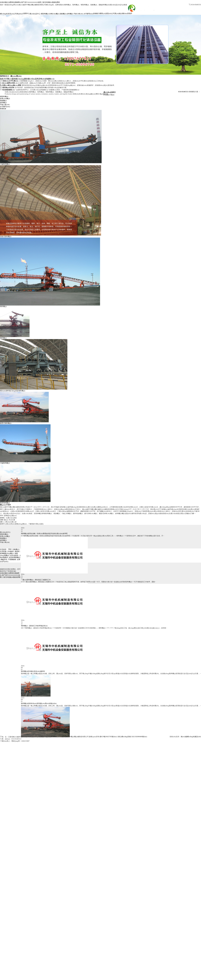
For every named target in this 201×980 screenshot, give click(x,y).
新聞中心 (27, 14)
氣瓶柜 (17, 551)
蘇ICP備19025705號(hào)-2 (109, 737)
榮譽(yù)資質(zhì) (106, 14)
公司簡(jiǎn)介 (18, 14)
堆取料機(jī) (45, 14)
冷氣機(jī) (16, 549)
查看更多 (3, 109)
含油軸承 (11, 551)
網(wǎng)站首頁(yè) (7, 14)
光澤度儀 (3, 551)
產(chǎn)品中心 (35, 14)
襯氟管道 (4, 559)
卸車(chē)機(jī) (54, 14)
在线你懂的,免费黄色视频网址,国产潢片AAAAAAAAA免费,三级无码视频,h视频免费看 (30, 2)
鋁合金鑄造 (14, 555)
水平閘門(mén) (88, 14)
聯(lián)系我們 (127, 14)
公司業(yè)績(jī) (117, 14)
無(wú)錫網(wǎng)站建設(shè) (191, 737)
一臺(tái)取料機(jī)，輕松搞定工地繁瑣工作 (36, 591)
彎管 (10, 549)
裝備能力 (96, 14)
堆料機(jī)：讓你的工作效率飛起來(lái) (34, 637)
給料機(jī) (70, 14)
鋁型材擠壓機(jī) (15, 557)
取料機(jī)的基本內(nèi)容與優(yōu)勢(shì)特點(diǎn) (39, 714)
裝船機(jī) (63, 14)
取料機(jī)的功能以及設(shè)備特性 (33, 679)
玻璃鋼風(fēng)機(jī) (7, 553)
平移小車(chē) (78, 14)
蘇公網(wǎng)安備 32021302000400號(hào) (133, 737)
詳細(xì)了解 (190, 514)
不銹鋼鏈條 (12, 559)
